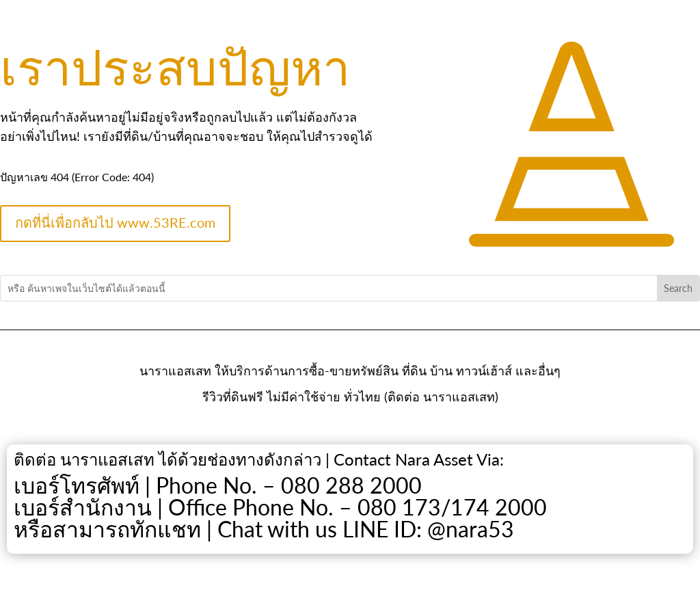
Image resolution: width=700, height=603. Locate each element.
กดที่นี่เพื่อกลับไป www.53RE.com (115, 222)
